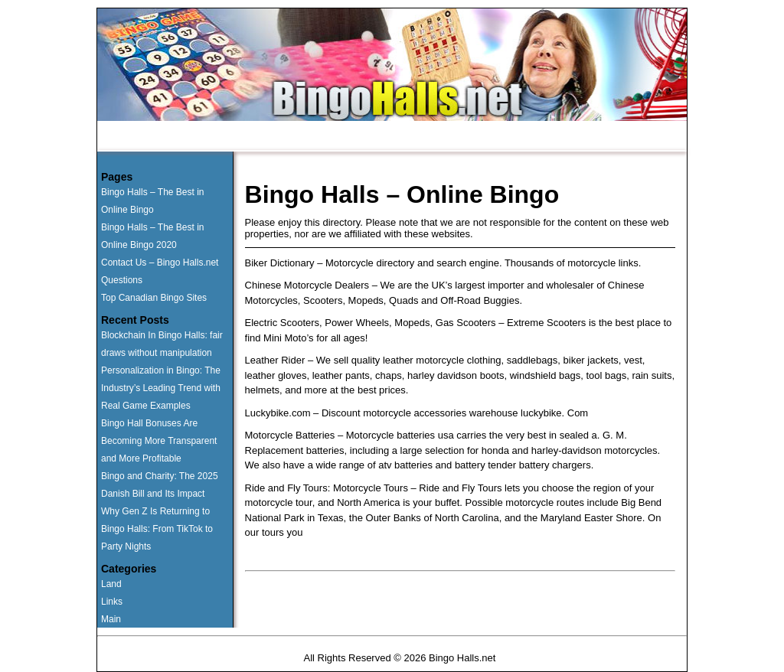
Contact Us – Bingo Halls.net (160, 263)
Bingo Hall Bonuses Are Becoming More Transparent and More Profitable (159, 441)
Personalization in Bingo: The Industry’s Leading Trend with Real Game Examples (161, 388)
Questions (374, 137)
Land (111, 584)
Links (112, 602)
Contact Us (451, 137)
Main (111, 619)
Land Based (295, 137)
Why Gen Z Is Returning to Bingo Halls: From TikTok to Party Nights (157, 529)
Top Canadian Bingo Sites (154, 298)
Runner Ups (212, 137)
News (519, 137)
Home (142, 137)
